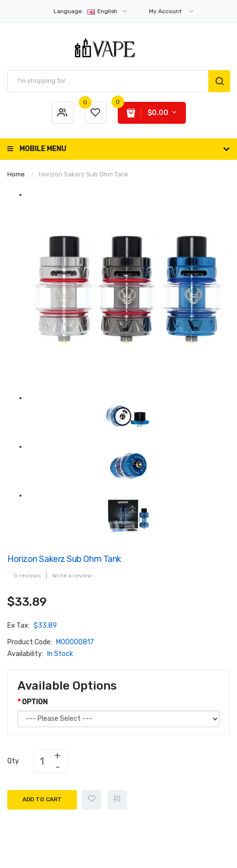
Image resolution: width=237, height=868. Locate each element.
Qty (13, 761)
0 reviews (27, 576)
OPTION (35, 702)
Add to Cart (42, 799)
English (91, 11)
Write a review (72, 576)
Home (16, 174)
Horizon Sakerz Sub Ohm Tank (84, 174)
